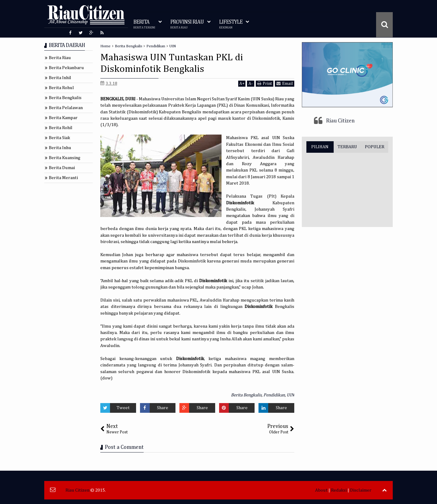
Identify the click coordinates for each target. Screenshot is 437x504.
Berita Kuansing (65, 158)
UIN (290, 395)
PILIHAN (320, 147)
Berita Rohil (61, 128)
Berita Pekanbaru (66, 68)
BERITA (144, 24)
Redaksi (339, 490)
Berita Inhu (60, 148)
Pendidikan (274, 395)
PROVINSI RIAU (187, 24)
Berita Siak (59, 138)
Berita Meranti (63, 178)
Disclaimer (361, 490)
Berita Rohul (61, 88)
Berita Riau (60, 58)
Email (285, 83)
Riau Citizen (340, 121)
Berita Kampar (63, 118)
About (321, 490)
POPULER (375, 147)
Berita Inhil (60, 78)
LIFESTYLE (231, 24)
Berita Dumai (62, 168)
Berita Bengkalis (246, 395)
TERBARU (347, 147)
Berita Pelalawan (66, 108)
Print (265, 83)
